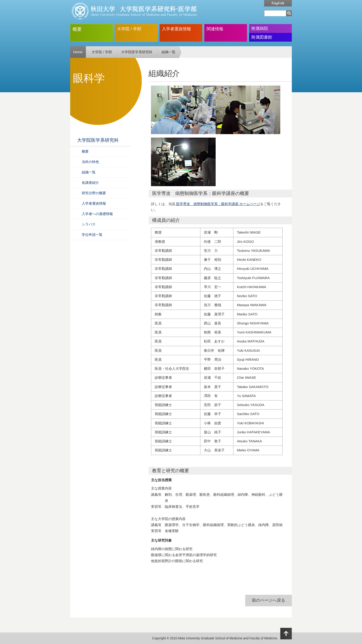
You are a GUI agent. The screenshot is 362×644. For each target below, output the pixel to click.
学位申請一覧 (92, 235)
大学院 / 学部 (129, 29)
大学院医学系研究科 (137, 52)
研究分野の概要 (94, 193)
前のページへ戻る (268, 600)
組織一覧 (169, 52)
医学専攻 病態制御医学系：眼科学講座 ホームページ (218, 204)
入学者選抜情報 (176, 29)
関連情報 (215, 29)
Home (78, 52)
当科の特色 (90, 162)
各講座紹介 (90, 183)
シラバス (89, 224)
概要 (77, 29)
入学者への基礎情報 (97, 214)
